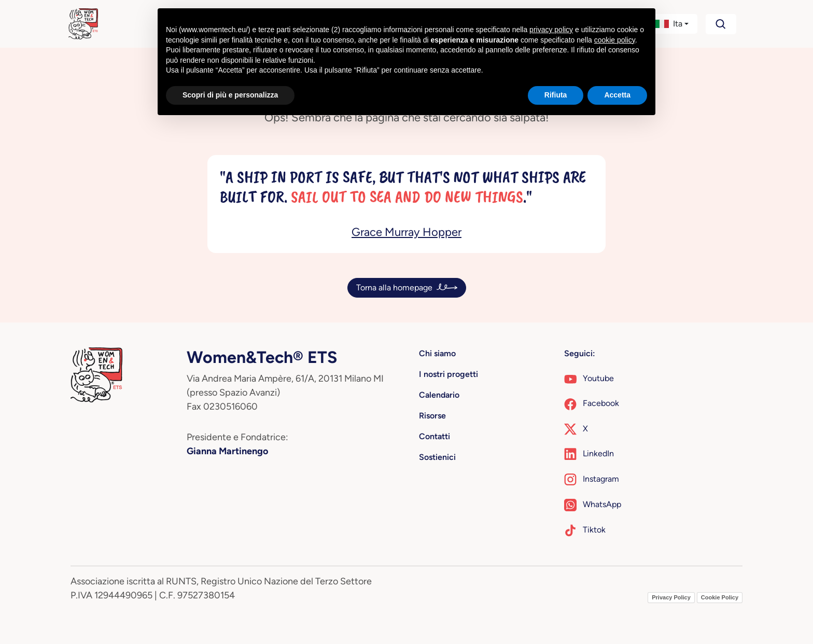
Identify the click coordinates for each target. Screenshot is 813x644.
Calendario (439, 395)
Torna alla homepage (394, 288)
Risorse (432, 416)
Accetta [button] (617, 95)
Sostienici (437, 457)
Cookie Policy (720, 597)
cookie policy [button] (615, 40)
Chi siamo (437, 353)
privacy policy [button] (551, 30)
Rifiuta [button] (556, 95)
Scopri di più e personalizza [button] (230, 95)
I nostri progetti (448, 374)
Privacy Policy (671, 597)
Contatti (434, 436)
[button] (672, 24)
